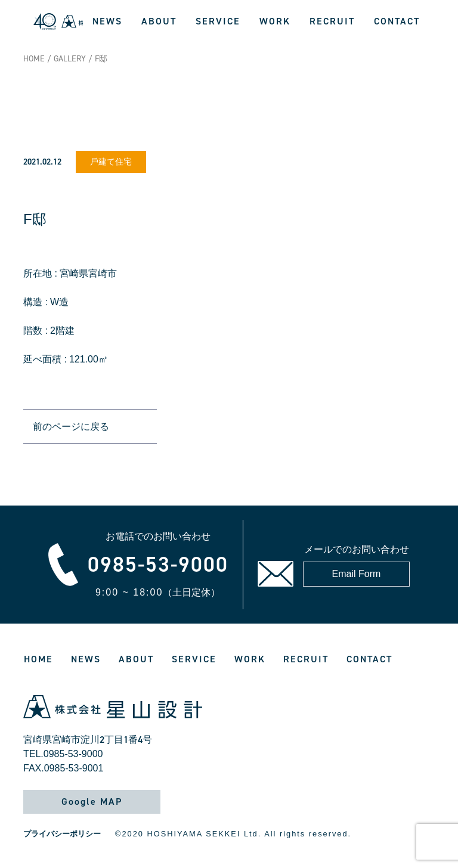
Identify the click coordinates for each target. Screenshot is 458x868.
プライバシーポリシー (62, 834)
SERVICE (218, 21)
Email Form (357, 574)
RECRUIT (332, 21)
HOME (34, 59)
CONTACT (397, 21)
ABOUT (159, 21)
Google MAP (92, 802)
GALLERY (70, 59)
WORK (275, 21)
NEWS (107, 21)
